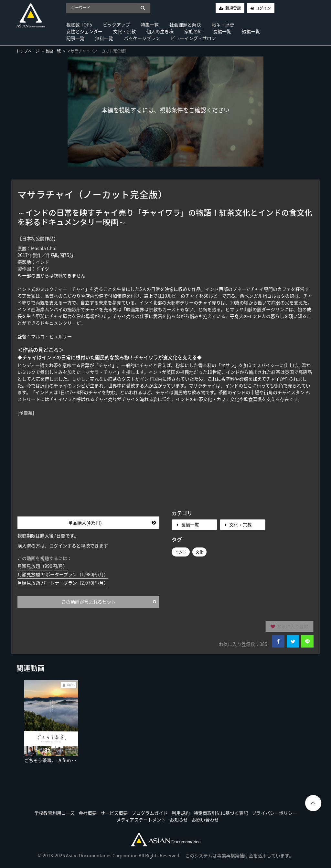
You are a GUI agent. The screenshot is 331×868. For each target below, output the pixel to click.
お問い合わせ (205, 820)
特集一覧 (150, 25)
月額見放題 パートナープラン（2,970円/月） (63, 583)
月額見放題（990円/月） (43, 566)
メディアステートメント (141, 820)
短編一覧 (251, 31)
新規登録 (233, 8)
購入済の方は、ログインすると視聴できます (63, 546)
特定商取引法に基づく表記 (221, 813)
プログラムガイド (150, 813)
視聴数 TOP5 (79, 25)
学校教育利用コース (54, 813)
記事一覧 (75, 38)
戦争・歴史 (223, 25)
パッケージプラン (142, 38)
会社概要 (88, 813)
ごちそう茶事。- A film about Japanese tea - (71, 760)
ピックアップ (116, 25)
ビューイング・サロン (193, 38)
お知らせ (179, 820)
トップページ (28, 51)
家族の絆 (193, 31)
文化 (199, 552)
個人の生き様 (160, 31)
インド (181, 552)
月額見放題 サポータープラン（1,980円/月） (63, 574)
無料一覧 (104, 38)
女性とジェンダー (84, 31)
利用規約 (181, 813)
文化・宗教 (124, 31)
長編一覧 (222, 31)
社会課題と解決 (185, 25)
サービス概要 (114, 813)
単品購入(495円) (112, 523)
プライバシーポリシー (274, 813)
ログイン (263, 8)
